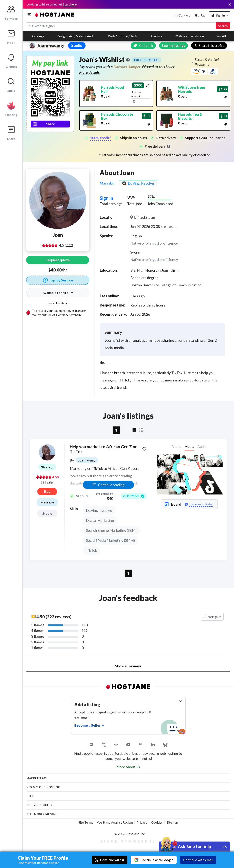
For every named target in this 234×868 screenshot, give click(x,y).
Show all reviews (128, 666)
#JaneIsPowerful (128, 841)
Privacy (142, 822)
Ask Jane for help (194, 846)
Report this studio (58, 303)
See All (221, 36)
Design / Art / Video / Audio (76, 36)
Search (223, 26)
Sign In (106, 198)
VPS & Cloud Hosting (43, 787)
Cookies (157, 822)
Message (47, 502)
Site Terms (86, 822)
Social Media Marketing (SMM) (110, 540)
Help (30, 796)
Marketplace (37, 778)
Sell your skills (39, 805)
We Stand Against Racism (115, 822)
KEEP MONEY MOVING (42, 814)
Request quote (58, 260)
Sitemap (172, 822)
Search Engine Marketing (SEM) (111, 530)
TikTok (91, 550)
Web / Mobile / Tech (123, 36)
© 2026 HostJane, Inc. (130, 834)
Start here (70, 4)
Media (189, 447)
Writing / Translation (189, 36)
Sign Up (200, 15)
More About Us (128, 767)
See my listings (173, 46)
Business (156, 36)
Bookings (37, 36)
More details (89, 72)
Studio (47, 513)
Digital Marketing (100, 520)
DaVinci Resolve (99, 510)
